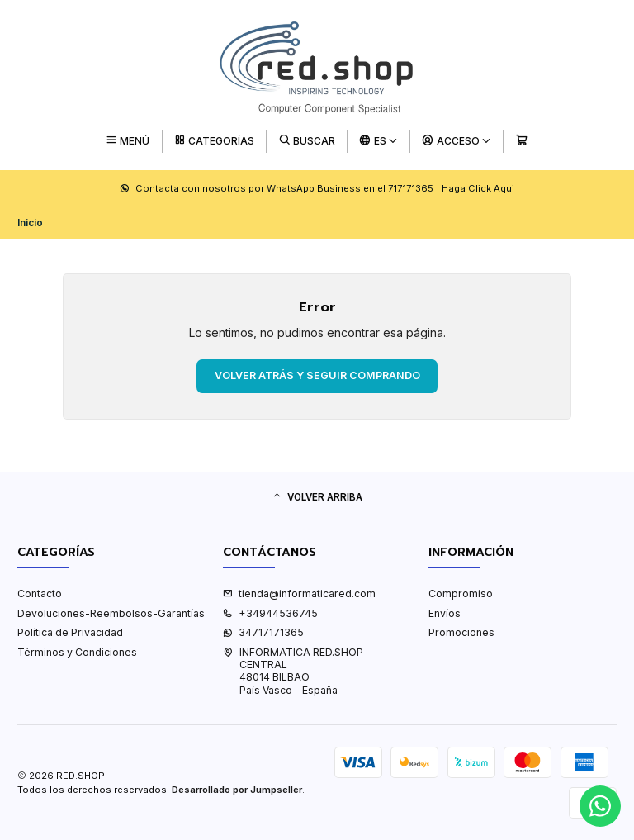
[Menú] (128, 141)
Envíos (445, 613)
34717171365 (263, 632)
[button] (317, 498)
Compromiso (461, 593)
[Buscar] (307, 141)
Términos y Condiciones (77, 652)
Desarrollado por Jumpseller (237, 790)
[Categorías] (214, 141)
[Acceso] (457, 141)
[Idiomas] (379, 141)
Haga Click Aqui (478, 188)
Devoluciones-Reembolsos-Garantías (111, 613)
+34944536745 (270, 613)
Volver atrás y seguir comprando (317, 375)
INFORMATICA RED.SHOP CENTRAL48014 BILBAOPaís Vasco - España (293, 671)
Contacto (40, 593)
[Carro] (521, 141)
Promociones (461, 632)
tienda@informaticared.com (299, 593)
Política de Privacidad (70, 632)
